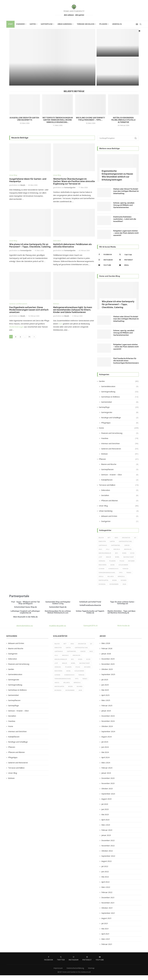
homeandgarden (70, 188)
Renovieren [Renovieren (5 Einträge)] (132, 565)
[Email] (128, 265)
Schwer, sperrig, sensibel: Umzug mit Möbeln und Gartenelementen (124, 205)
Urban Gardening (65, 24)
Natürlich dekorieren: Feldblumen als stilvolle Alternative (123, 120)
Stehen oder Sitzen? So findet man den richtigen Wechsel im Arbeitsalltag (126, 191)
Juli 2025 (105, 684)
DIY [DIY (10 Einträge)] (100, 541)
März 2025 (106, 705)
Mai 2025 (105, 695)
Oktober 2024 (107, 731)
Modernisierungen (16, 327)
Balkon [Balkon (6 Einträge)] (101, 538)
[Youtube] (107, 265)
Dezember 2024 (108, 721)
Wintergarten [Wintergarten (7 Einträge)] (104, 585)
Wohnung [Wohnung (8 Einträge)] (102, 589)
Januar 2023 (106, 840)
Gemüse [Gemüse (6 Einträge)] (115, 549)
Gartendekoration (120, 386)
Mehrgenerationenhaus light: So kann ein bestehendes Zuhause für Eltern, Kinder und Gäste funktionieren (73, 310)
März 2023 (106, 830)
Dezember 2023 (108, 783)
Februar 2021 (107, 949)
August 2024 (106, 741)
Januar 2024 (106, 778)
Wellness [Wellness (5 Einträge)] (111, 581)
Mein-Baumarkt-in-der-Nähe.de (25, 621)
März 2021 (106, 944)
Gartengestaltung (120, 392)
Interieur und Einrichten (120, 443)
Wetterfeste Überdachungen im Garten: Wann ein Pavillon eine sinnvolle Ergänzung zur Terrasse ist (74, 181)
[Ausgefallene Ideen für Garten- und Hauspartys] (52, 57)
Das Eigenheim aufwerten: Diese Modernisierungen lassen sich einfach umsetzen (29, 310)
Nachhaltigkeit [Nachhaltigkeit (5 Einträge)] (112, 561)
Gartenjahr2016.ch (90, 630)
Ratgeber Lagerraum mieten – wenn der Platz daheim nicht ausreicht (126, 233)
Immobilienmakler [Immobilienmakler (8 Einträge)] (127, 553)
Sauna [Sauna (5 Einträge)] (101, 569)
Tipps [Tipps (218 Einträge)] (121, 577)
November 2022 (108, 850)
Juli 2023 (105, 809)
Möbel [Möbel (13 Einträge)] (101, 561)
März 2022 (106, 892)
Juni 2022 (105, 876)
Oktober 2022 (107, 855)
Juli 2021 (105, 928)
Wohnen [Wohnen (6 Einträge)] (124, 585)
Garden (119, 381)
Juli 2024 (105, 747)
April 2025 (105, 700)
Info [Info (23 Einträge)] (100, 557)
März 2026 (106, 648)
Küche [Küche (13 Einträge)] (116, 557)
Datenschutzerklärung (75, 973)
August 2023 (106, 804)
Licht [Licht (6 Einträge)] (124, 557)
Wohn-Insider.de (123, 630)
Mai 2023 (105, 819)
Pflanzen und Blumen (120, 501)
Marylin (23, 185)
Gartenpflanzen (120, 469)
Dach (60, 324)
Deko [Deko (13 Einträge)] (117, 538)
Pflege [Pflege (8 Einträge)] (111, 565)
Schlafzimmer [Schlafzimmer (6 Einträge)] (112, 569)
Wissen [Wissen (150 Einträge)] (115, 585)
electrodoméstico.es (25, 630)
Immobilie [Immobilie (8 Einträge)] (102, 553)
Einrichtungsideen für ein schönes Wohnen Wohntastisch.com (58, 617)
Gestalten (120, 495)
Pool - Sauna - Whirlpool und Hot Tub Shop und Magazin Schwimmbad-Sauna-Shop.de (25, 609)
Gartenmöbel (120, 402)
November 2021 (108, 907)
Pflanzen (103, 24)
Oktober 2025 (107, 674)
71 (29, 337)
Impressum (58, 973)
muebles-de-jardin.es (58, 630)
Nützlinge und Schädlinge (120, 418)
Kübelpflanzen (120, 480)
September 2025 (108, 679)
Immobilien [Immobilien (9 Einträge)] (113, 553)
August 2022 (106, 866)
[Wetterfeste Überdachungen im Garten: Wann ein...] (118, 43)
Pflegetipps (120, 423)
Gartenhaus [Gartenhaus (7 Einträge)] (120, 545)
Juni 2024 (105, 752)
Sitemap (91, 973)
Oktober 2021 (107, 913)
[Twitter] (128, 254)
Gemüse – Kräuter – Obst (120, 475)
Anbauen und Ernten (120, 516)
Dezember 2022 (108, 845)
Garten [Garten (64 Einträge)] (119, 541)
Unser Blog (117, 24)
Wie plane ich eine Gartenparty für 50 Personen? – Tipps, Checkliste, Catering (30, 246)
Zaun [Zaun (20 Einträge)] (124, 589)
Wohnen (120, 454)
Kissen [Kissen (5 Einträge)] (108, 557)
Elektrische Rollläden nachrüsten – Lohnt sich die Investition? (125, 219)
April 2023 (105, 824)
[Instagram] (107, 260)
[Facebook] (107, 254)
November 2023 (108, 788)
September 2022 (108, 861)
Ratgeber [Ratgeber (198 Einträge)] (121, 565)
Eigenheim (20, 24)
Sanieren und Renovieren (120, 449)
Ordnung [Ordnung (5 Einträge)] (125, 561)
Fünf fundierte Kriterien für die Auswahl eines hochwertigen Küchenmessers (126, 361)
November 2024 (108, 726)
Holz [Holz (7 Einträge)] (131, 549)
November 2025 (108, 669)
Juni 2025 (105, 689)
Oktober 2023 (107, 793)
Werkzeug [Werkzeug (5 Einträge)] (121, 581)
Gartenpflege (47, 24)
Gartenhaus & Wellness (120, 397)
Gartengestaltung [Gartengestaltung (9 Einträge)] (105, 545)
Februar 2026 (107, 653)
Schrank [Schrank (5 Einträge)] (123, 569)
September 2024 (108, 736)
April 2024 (105, 762)
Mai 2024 (105, 757)
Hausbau (120, 438)
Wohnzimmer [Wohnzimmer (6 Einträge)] (114, 589)
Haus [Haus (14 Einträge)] (123, 549)
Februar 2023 (107, 835)
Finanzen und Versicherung (120, 433)
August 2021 (106, 923)
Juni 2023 (105, 814)
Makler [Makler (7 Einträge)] (132, 557)
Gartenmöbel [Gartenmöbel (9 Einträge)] (103, 549)
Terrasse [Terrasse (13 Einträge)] (116, 573)
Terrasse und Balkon (86, 24)
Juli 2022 (105, 871)
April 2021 (105, 938)
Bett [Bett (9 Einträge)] (109, 538)
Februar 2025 (107, 710)
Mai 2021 (105, 933)
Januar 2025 (106, 715)
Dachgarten (120, 521)
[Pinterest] (128, 260)
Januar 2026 (106, 658)
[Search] (140, 24)
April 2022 (105, 887)
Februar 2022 (107, 897)
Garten (33, 24)
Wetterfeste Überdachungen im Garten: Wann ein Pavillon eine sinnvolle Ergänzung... (58, 120)
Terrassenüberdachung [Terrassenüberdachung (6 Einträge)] (107, 577)
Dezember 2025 (108, 664)
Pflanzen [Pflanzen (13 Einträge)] (102, 565)
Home (119, 428)
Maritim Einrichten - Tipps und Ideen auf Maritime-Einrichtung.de (121, 617)
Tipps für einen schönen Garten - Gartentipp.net (123, 607)
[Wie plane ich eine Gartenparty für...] (118, 72)
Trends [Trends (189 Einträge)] (129, 577)
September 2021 (108, 918)
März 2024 (106, 767)
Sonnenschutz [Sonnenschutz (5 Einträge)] (104, 573)
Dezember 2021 (108, 902)
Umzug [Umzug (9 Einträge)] (101, 581)
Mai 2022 (105, 881)
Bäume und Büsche (120, 464)
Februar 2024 (107, 772)
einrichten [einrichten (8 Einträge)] (108, 541)
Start (10, 24)
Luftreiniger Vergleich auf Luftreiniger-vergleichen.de (25, 617)
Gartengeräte (120, 412)
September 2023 (108, 798)
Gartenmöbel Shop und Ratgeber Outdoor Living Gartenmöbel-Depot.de (58, 609)
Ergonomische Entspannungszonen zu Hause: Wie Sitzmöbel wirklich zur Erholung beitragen (118, 175)
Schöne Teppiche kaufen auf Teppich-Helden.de (90, 617)
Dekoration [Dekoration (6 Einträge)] (127, 538)
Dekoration (120, 490)
